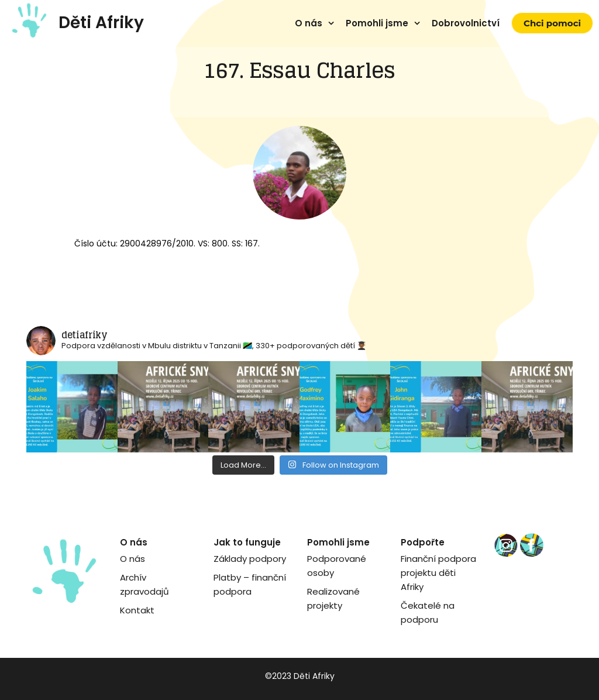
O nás (309, 23)
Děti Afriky (101, 23)
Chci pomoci (552, 23)
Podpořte (423, 542)
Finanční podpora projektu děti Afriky (438, 573)
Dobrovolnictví (466, 23)
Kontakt (137, 610)
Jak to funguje (247, 542)
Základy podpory (250, 559)
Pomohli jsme (377, 23)
